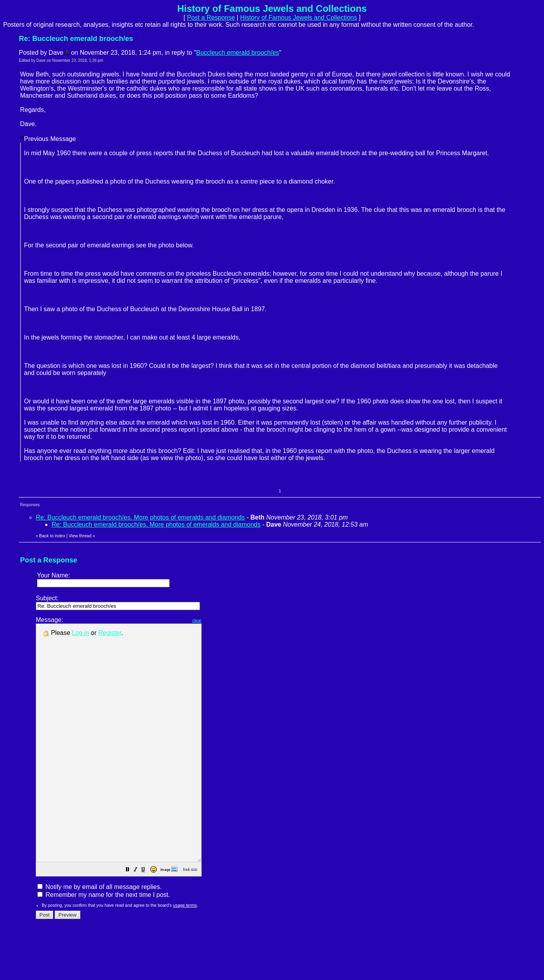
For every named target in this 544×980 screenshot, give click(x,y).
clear (216, 620)
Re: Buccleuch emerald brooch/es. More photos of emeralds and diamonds (140, 517)
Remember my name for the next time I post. (104, 942)
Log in (81, 633)
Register (110, 633)
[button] (147, 918)
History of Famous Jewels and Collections (299, 18)
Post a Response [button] (211, 18)
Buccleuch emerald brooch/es (238, 53)
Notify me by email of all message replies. (100, 934)
